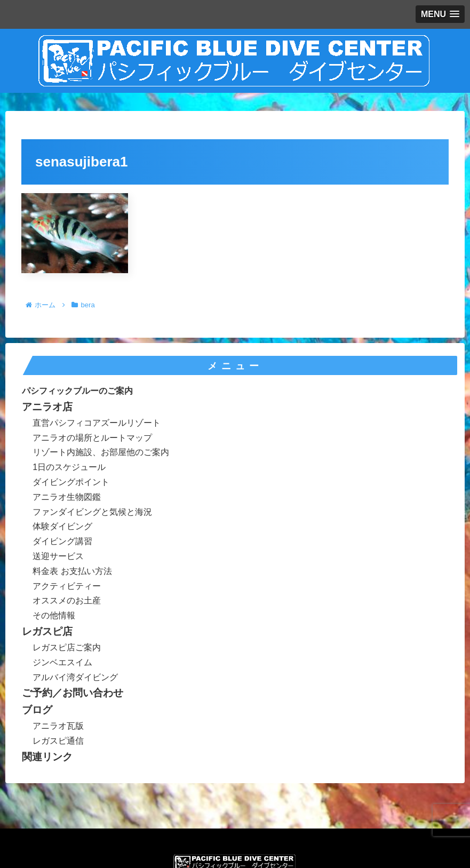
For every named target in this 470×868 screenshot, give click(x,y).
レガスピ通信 (58, 741)
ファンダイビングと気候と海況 (92, 512)
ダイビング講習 (62, 541)
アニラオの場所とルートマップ (92, 438)
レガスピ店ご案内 (67, 647)
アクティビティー (67, 586)
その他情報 (54, 615)
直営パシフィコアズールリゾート (97, 423)
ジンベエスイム (62, 662)
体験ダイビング (62, 526)
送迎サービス (58, 556)
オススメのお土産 (67, 600)
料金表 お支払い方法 (72, 571)
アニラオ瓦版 (58, 726)
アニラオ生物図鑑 (67, 497)
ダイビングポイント (71, 482)
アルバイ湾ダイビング (75, 677)
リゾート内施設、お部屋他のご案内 (101, 452)
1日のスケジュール (69, 467)
